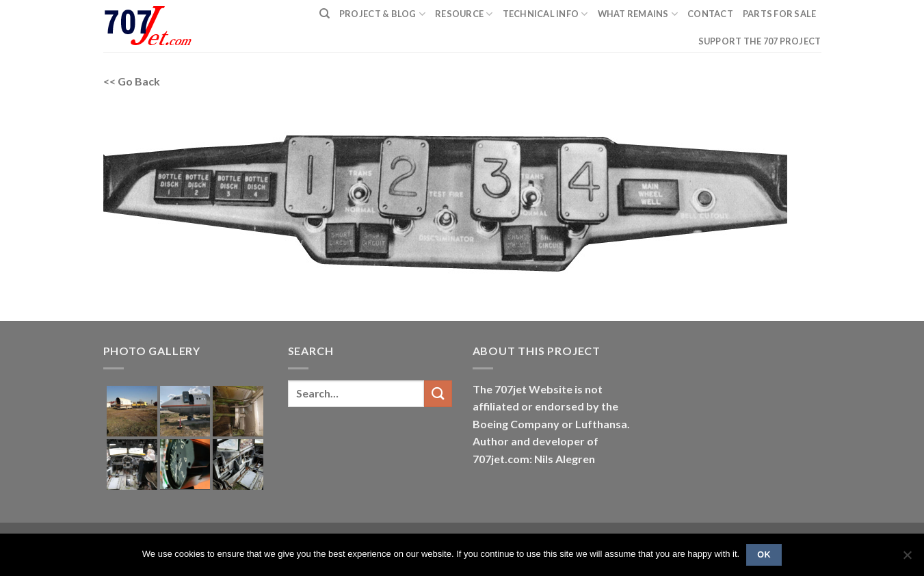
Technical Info (545, 14)
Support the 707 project (760, 41)
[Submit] (438, 394)
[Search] (325, 14)
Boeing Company (517, 424)
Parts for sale (780, 14)
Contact (710, 14)
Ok (764, 555)
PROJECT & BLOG (382, 14)
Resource (464, 14)
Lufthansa (601, 424)
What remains (638, 14)
